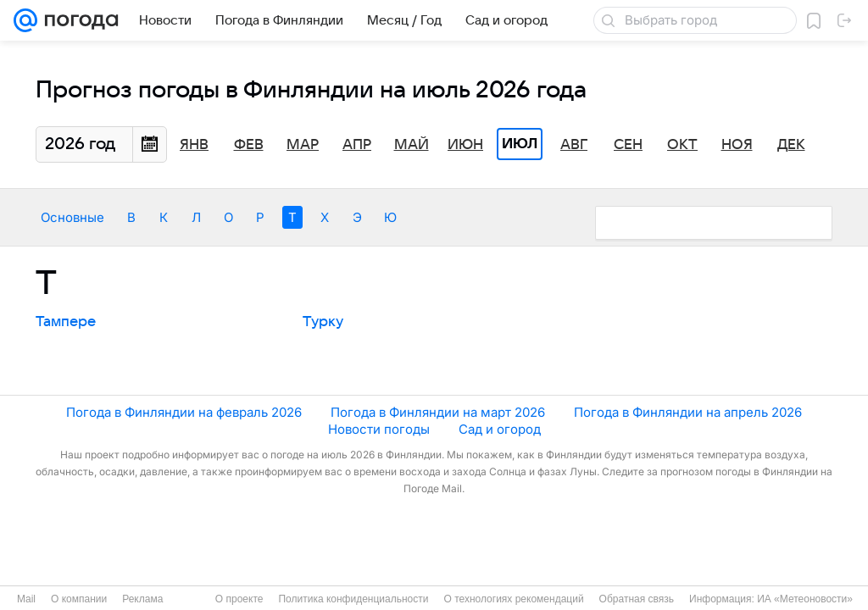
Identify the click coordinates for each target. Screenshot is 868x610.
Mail (26, 599)
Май (412, 145)
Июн (465, 145)
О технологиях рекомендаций (513, 599)
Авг (574, 145)
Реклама (142, 599)
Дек (791, 145)
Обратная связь (637, 599)
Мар (303, 145)
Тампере (66, 322)
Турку (323, 322)
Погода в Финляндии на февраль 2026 (184, 412)
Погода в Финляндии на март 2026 (438, 412)
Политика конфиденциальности (353, 599)
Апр (357, 145)
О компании (79, 599)
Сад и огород (500, 429)
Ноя (737, 145)
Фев (249, 145)
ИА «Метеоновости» (805, 599)
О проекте (239, 599)
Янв (194, 145)
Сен (628, 145)
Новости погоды (379, 429)
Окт (682, 145)
